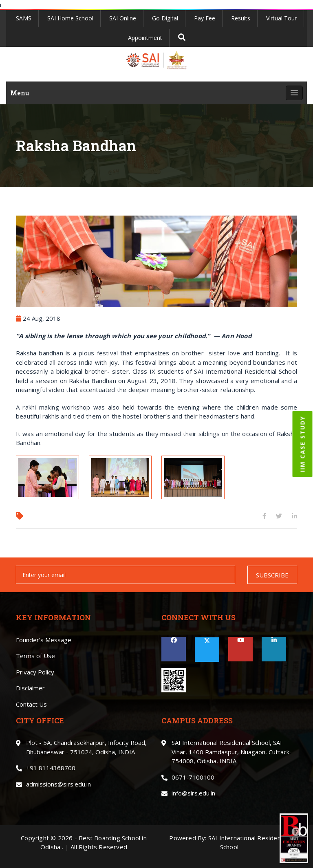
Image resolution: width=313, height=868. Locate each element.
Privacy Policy (35, 672)
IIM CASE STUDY (303, 444)
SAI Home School (70, 18)
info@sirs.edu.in (193, 793)
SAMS (24, 18)
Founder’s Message (44, 640)
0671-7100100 (193, 777)
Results (241, 18)
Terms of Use (35, 656)
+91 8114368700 (51, 768)
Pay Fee (205, 18)
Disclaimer (30, 688)
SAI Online (123, 18)
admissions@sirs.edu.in (58, 784)
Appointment (145, 38)
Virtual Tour (281, 18)
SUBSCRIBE (272, 575)
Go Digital (165, 18)
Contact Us (31, 704)
